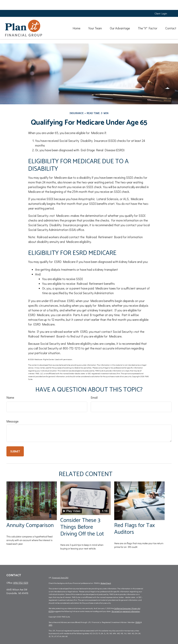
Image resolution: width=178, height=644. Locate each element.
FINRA (138, 622)
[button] (70, 18)
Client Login (161, 4)
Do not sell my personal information (126, 611)
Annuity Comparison (30, 525)
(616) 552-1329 (21, 583)
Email (94, 397)
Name (10, 397)
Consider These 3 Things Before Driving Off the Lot (82, 527)
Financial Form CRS (60, 577)
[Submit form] (15, 451)
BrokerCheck (106, 583)
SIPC (50, 625)
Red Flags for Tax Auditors (135, 529)
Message (12, 421)
